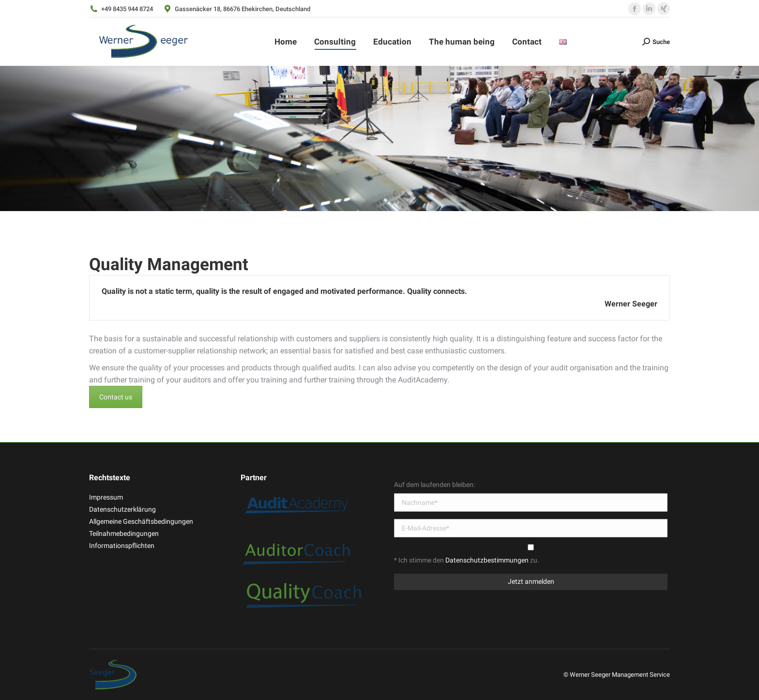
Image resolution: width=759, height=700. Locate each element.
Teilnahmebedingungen (124, 533)
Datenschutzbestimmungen (488, 560)
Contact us (116, 397)
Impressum (106, 497)
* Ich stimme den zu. (467, 560)
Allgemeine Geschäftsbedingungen (141, 521)
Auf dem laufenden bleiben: (434, 485)
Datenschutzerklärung (122, 509)
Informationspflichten (122, 546)
